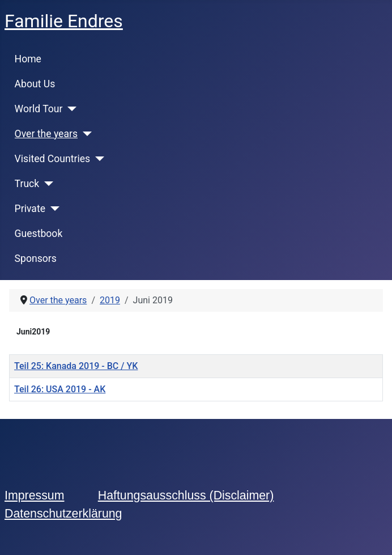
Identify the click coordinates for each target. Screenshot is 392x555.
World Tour (39, 109)
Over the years (46, 134)
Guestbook (39, 234)
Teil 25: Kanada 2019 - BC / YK (76, 366)
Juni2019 (33, 332)
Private (30, 209)
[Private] (52, 209)
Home (28, 59)
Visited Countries (53, 159)
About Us (35, 84)
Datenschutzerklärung (63, 514)
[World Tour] (70, 109)
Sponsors (36, 259)
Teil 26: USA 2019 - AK (60, 389)
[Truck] (46, 184)
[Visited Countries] (97, 159)
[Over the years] (85, 134)
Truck (27, 184)
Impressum (34, 495)
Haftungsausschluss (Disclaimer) (186, 495)
